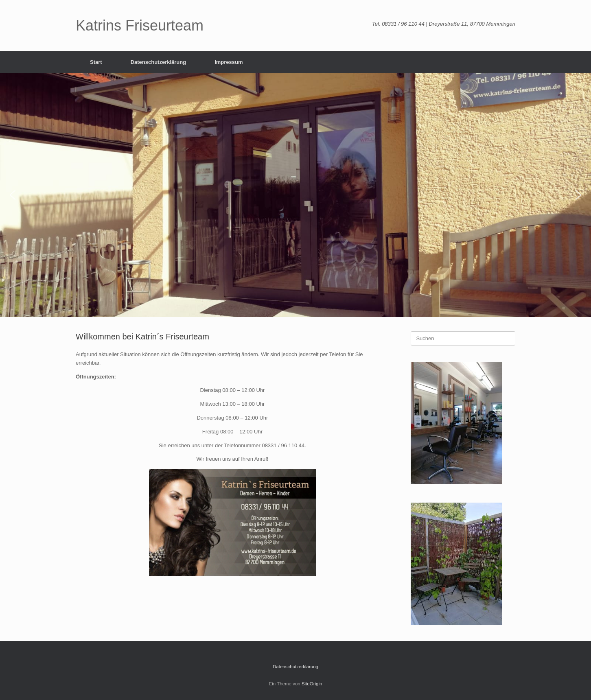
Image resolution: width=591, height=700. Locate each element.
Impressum (229, 62)
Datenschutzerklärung (159, 62)
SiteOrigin (312, 684)
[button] (13, 195)
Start (96, 62)
